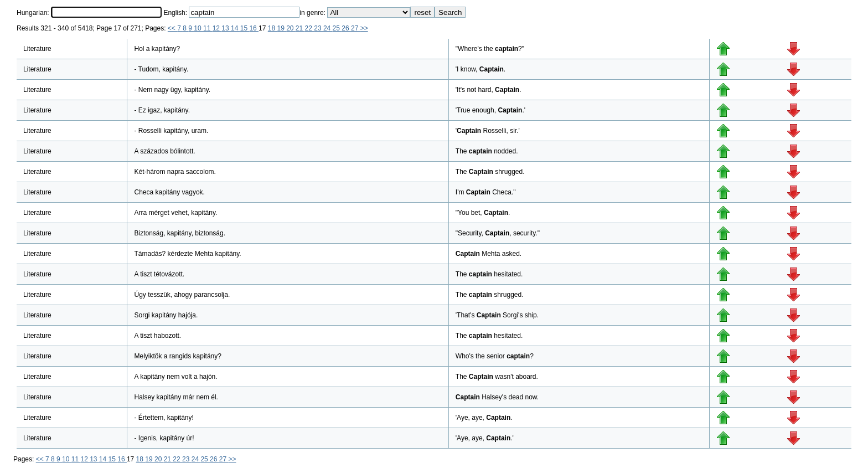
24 (328, 28)
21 (300, 28)
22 (310, 28)
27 (356, 28)
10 (198, 28)
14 (236, 28)
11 (208, 28)
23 (319, 28)
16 (254, 28)
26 (346, 28)
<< (172, 28)
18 (273, 28)
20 (291, 28)
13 (226, 28)
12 (217, 28)
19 (281, 28)
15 (245, 28)
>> (364, 28)
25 (337, 28)
